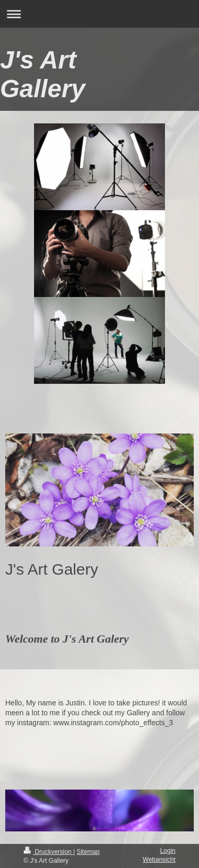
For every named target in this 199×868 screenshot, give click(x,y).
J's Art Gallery (43, 74)
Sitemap (88, 852)
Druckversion (48, 852)
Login (168, 851)
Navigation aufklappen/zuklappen (99, 14)
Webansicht (159, 860)
